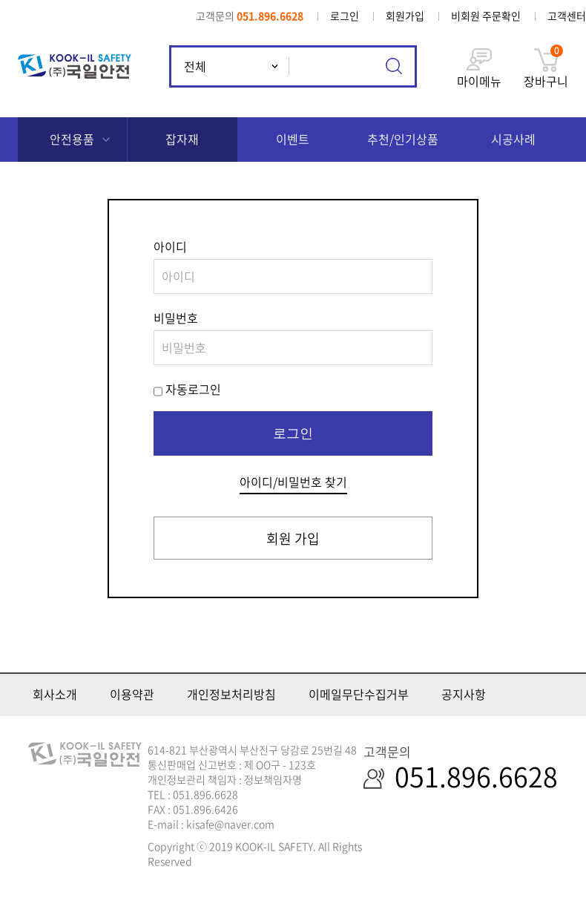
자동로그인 (193, 389)
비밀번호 (176, 318)
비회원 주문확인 (486, 16)
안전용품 (72, 139)
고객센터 (567, 16)
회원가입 (405, 16)
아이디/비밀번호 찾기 (293, 482)
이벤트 (293, 139)
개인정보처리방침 (231, 694)
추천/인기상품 (403, 139)
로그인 (345, 16)
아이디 (170, 246)
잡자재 (182, 139)
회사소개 (55, 694)
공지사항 (464, 694)
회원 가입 (293, 538)
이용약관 (132, 694)
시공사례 (513, 139)
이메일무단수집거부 (359, 694)
